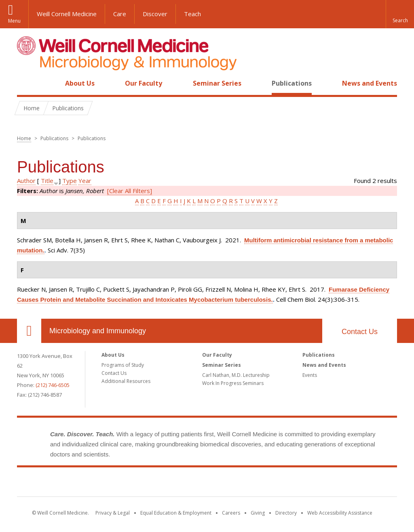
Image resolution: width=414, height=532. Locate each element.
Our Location (29, 331)
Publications (292, 83)
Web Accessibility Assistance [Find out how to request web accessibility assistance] (340, 513)
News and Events (370, 83)
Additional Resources (126, 381)
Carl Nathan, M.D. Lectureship (236, 375)
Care (120, 14)
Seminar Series (217, 83)
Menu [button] (14, 21)
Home (26, 83)
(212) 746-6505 (53, 385)
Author (26, 181)
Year (85, 181)
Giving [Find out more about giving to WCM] (258, 513)
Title (47, 181)
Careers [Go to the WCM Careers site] (231, 513)
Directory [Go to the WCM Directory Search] (286, 513)
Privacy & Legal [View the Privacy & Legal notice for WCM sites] (113, 513)
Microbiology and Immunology (98, 331)
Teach (192, 14)
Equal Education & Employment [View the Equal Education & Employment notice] (176, 513)
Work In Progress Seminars (233, 383)
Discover (155, 14)
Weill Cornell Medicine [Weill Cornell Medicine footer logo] (207, 484)
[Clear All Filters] (130, 191)
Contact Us (360, 332)
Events (310, 375)
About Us (80, 83)
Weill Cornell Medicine (67, 14)
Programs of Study (123, 365)
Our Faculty (144, 83)
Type (70, 181)
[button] (400, 14)
